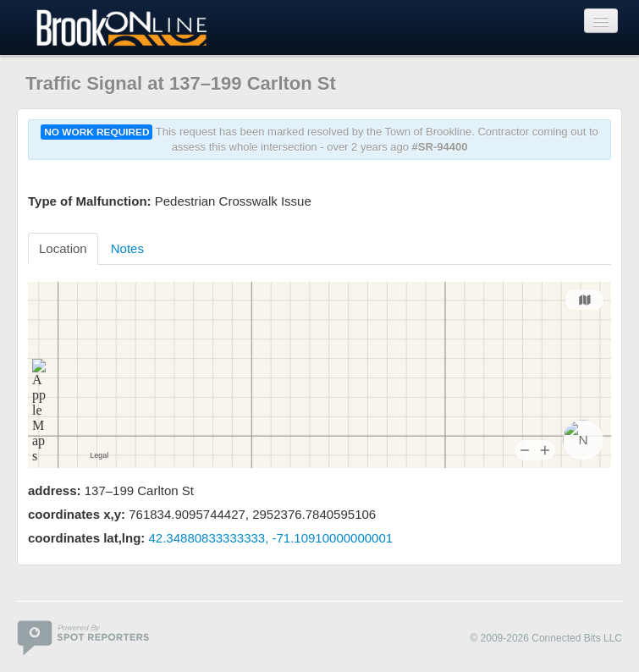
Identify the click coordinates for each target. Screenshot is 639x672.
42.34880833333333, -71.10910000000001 (271, 538)
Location (63, 248)
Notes (127, 248)
